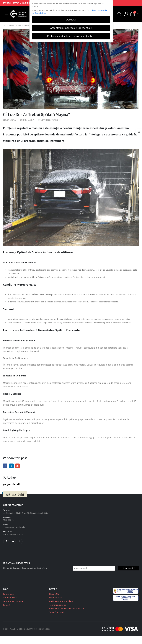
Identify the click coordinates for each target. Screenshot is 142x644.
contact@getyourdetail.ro (15, 527)
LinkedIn (11, 466)
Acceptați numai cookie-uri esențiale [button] (71, 28)
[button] (120, 14)
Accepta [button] (71, 20)
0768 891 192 (9, 520)
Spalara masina (27, 120)
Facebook (5, 466)
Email (17, 466)
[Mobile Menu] (6, 14)
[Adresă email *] (94, 568)
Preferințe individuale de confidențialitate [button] (71, 36)
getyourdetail (10, 120)
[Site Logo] (18, 14)
